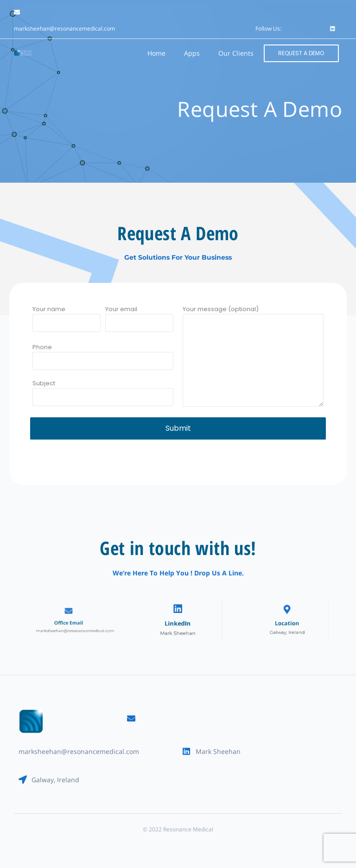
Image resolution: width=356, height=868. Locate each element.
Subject (103, 397)
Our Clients (236, 53)
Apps (192, 53)
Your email (139, 323)
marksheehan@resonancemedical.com (64, 29)
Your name (67, 323)
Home (156, 53)
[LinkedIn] (178, 612)
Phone (103, 361)
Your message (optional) (253, 361)
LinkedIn (178, 623)
